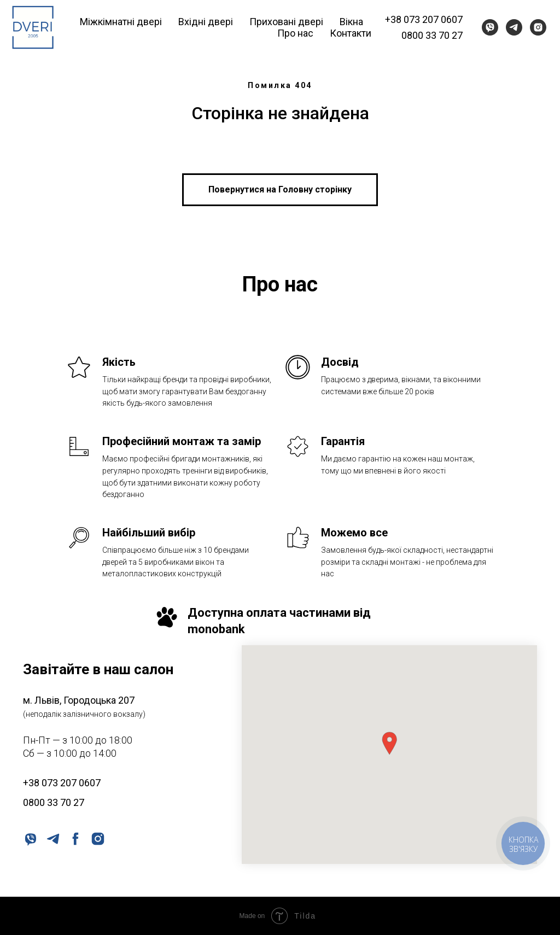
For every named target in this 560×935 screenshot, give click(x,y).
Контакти (351, 33)
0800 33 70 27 (432, 35)
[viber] (490, 27)
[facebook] (75, 838)
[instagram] (538, 27)
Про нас (295, 33)
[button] (389, 743)
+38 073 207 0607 (424, 19)
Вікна (351, 22)
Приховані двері (286, 22)
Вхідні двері (206, 22)
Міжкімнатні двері (121, 22)
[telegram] (514, 27)
